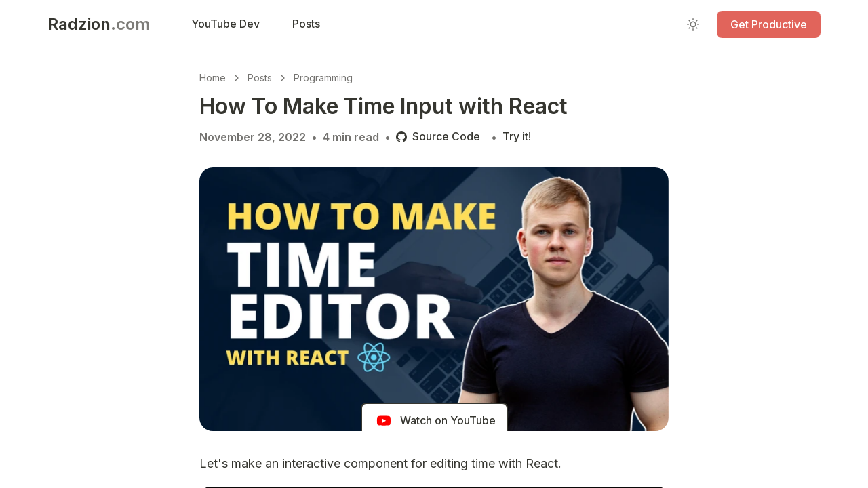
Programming (323, 78)
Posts (260, 78)
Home (213, 78)
